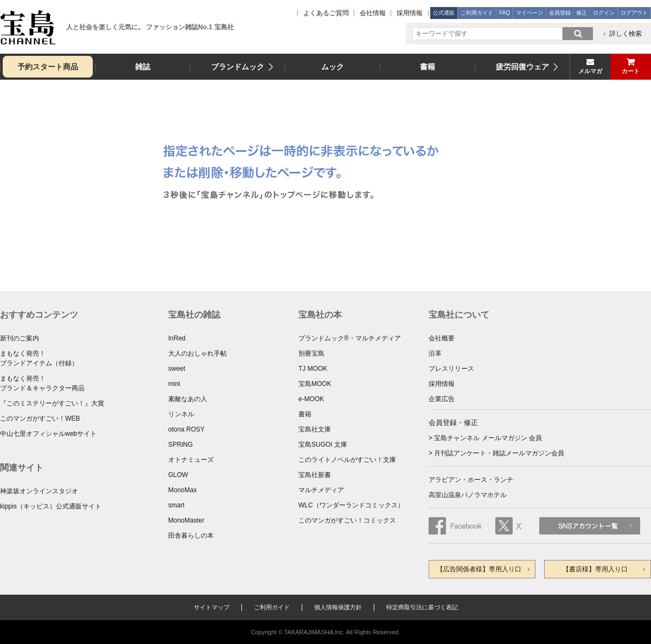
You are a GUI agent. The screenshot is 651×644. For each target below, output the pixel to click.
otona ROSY (186, 429)
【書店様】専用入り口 (595, 569)
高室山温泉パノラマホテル (468, 495)
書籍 (427, 67)
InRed (177, 338)
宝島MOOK (315, 384)
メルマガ (590, 71)
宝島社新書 (315, 475)
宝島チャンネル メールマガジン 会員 (488, 438)
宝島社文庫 (315, 429)
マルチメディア (321, 490)
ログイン (604, 13)
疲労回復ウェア (522, 67)
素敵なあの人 (188, 399)
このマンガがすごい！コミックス (347, 520)
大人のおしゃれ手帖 (197, 353)
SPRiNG (180, 445)
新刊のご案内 (20, 338)
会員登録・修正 (568, 13)
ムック (333, 67)
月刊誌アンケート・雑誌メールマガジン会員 (499, 453)
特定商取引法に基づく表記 (422, 607)
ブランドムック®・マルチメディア (350, 338)
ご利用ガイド (477, 13)
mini (174, 384)
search (578, 34)
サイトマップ (212, 607)
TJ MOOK (313, 369)
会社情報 (373, 13)
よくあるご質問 (326, 13)
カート (631, 71)
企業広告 (442, 399)
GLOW (178, 475)
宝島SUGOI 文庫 (323, 445)
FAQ (505, 13)
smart (176, 505)
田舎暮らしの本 (191, 536)
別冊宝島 (311, 353)
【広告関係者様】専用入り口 (479, 569)
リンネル (181, 414)
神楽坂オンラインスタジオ (39, 491)
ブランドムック (238, 67)
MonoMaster (186, 520)
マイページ (529, 13)
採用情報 (410, 13)
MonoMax (183, 490)
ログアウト (634, 13)
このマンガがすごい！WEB (40, 418)
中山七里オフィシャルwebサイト (48, 434)
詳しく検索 (626, 34)
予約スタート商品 (48, 67)
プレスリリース (451, 369)
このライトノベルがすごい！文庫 (347, 460)
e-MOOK (311, 399)
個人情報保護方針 (338, 607)
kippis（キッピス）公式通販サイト (51, 506)
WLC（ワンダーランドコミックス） (351, 505)
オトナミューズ (191, 460)
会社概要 (442, 338)
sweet (177, 369)
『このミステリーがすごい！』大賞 (52, 403)
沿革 (435, 353)
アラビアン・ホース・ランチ (471, 480)
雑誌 (143, 67)
